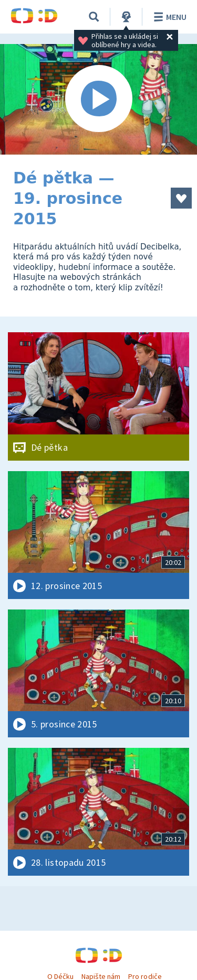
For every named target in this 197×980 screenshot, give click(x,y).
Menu (168, 17)
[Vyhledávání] (94, 17)
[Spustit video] (98, 99)
